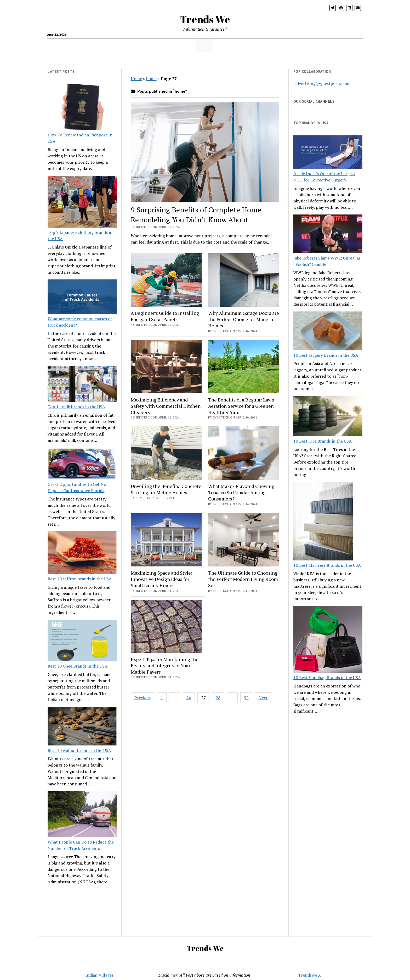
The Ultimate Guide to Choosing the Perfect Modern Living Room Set (243, 579)
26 (189, 698)
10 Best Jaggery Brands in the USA (326, 355)
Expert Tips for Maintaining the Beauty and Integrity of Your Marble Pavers (165, 665)
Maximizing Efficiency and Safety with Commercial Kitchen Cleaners (166, 406)
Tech (137, 45)
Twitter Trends (328, 45)
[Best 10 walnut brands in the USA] (82, 727)
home (151, 79)
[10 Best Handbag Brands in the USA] (328, 640)
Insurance (224, 45)
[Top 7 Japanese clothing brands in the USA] (82, 202)
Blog (272, 45)
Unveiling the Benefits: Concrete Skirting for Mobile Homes (166, 489)
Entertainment (296, 45)
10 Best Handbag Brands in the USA (327, 678)
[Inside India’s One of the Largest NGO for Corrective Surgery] (328, 153)
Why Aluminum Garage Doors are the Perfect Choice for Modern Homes (244, 319)
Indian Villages (99, 975)
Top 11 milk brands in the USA (76, 407)
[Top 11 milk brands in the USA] (82, 385)
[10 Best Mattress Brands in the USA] (323, 522)
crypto (98, 45)
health (77, 45)
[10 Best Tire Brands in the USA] (328, 417)
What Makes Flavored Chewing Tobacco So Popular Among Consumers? (241, 492)
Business (185, 45)
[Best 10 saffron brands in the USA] (82, 554)
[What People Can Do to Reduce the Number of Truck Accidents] (82, 815)
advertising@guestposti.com (322, 83)
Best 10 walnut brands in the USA (79, 750)
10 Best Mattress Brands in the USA (327, 565)
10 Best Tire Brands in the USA (323, 441)
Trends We (205, 19)
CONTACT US (206, 58)
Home (204, 45)
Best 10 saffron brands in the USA (80, 579)
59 (246, 698)
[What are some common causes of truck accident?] (82, 298)
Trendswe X (309, 975)
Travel (152, 45)
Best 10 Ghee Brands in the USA (78, 666)
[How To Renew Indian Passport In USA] (82, 108)
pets (258, 45)
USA (168, 45)
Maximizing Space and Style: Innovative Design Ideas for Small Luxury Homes (161, 579)
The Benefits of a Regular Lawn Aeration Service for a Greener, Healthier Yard (241, 406)
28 (218, 698)
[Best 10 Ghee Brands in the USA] (82, 641)
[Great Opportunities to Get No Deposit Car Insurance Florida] (82, 464)
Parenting (118, 45)
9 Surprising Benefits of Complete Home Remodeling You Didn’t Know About (196, 215)
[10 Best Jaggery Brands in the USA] (328, 332)
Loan (243, 45)
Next (263, 698)
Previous (143, 698)
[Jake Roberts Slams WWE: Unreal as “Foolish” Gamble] (328, 235)
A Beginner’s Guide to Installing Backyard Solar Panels (165, 316)
